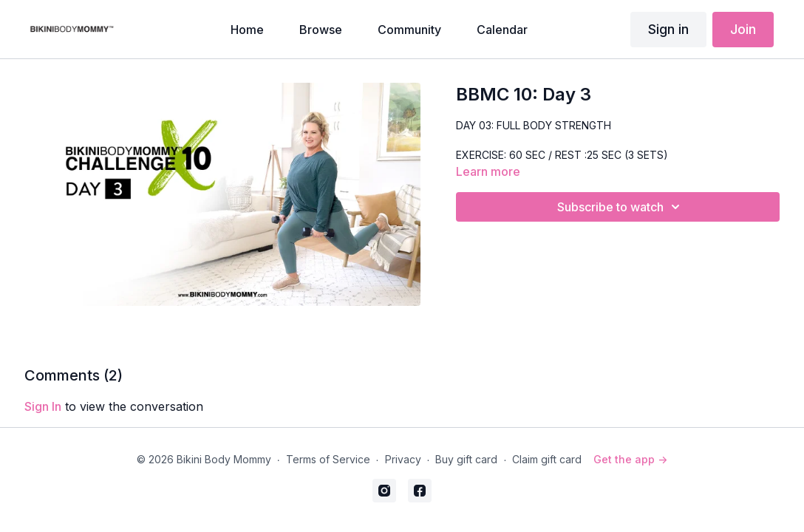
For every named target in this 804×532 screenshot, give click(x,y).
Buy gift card (466, 459)
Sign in (668, 29)
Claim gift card (547, 459)
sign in (43, 406)
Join (743, 29)
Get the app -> (630, 459)
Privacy (403, 459)
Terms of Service (328, 459)
